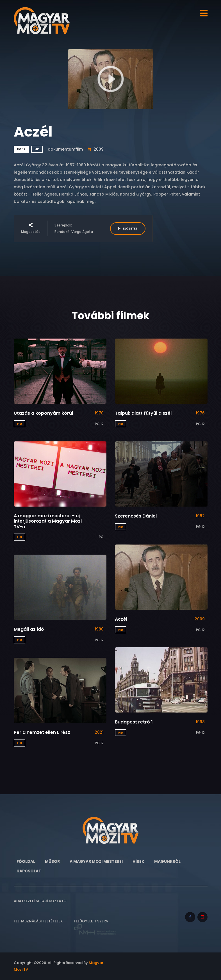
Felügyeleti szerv (95, 927)
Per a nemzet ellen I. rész (42, 732)
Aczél (121, 619)
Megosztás (31, 228)
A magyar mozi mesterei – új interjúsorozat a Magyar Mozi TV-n (48, 521)
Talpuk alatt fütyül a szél (143, 413)
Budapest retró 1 (134, 722)
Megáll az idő (29, 629)
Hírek (138, 861)
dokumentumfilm (65, 149)
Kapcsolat (29, 871)
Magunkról (167, 861)
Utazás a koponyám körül (43, 413)
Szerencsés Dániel (136, 516)
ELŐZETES (128, 229)
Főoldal (26, 861)
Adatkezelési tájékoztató (40, 901)
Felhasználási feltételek (38, 921)
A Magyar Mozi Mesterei (96, 861)
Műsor (52, 861)
